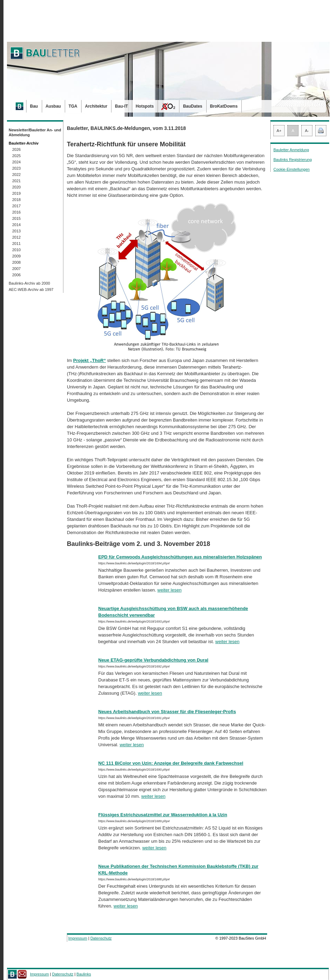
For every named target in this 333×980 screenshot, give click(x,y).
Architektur (96, 106)
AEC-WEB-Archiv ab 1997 (31, 290)
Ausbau (53, 106)
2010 (16, 250)
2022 (16, 175)
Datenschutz (101, 938)
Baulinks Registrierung (293, 160)
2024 (16, 162)
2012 (16, 237)
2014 (16, 225)
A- (307, 131)
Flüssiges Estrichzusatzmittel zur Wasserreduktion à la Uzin (163, 815)
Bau (34, 106)
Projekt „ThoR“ (90, 360)
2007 (16, 269)
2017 (16, 206)
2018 (16, 200)
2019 (16, 193)
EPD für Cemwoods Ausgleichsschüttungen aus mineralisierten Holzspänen (180, 557)
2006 (16, 275)
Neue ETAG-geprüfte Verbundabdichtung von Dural (153, 660)
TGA (73, 106)
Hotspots (145, 106)
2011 (16, 244)
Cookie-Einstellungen (292, 169)
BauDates (192, 106)
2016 (16, 212)
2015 (16, 218)
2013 (16, 231)
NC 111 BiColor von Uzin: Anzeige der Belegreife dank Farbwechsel (171, 763)
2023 (16, 168)
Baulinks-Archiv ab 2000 (29, 283)
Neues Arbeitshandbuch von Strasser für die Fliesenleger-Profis (167, 712)
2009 (16, 256)
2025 (16, 156)
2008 (16, 262)
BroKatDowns (224, 106)
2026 (16, 149)
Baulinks (84, 974)
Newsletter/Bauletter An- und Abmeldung (35, 132)
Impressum (78, 938)
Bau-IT (121, 106)
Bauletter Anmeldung (291, 150)
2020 (16, 187)
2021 (16, 181)
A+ (279, 131)
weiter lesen (169, 590)
